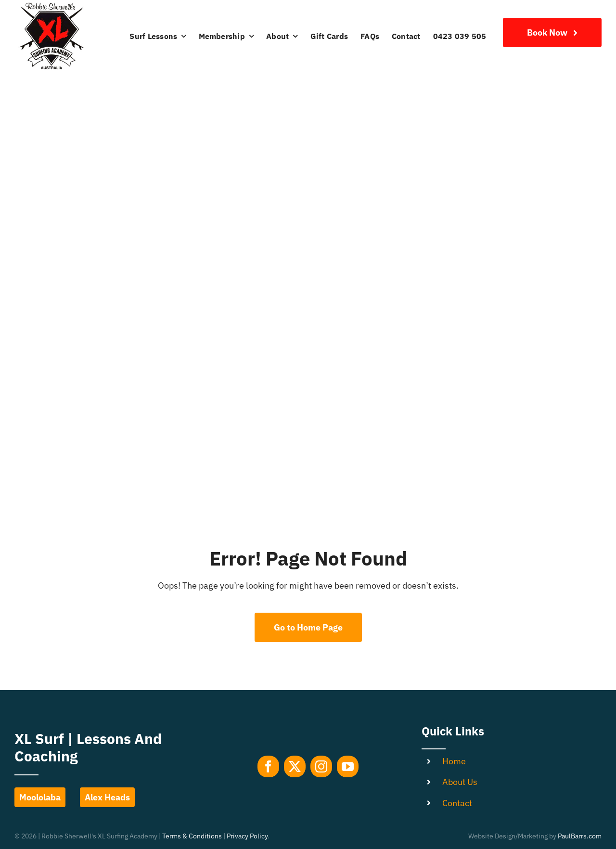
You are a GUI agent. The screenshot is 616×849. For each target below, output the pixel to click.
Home (454, 761)
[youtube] (348, 766)
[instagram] (321, 766)
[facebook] (268, 766)
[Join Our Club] (552, 32)
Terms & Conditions (192, 836)
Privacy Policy (247, 836)
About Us (460, 782)
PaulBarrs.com (580, 836)
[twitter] (295, 766)
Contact (457, 803)
